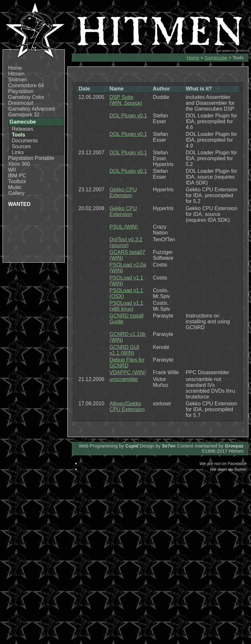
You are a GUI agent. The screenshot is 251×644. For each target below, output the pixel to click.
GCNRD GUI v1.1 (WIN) (124, 350)
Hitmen (16, 74)
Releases (23, 129)
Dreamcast (21, 103)
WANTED (19, 204)
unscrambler (124, 379)
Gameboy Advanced (31, 109)
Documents (25, 141)
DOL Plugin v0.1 (128, 116)
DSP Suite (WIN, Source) (126, 100)
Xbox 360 (19, 164)
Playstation (21, 91)
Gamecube (216, 58)
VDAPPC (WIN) (128, 372)
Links (18, 152)
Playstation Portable (31, 158)
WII (12, 170)
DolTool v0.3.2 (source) (126, 242)
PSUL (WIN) (124, 227)
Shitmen (18, 80)
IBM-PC (17, 176)
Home (15, 68)
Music (15, 187)
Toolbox (17, 181)
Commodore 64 (26, 85)
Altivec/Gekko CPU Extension (127, 406)
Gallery (16, 193)
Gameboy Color (26, 97)
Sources (21, 146)
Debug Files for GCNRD (127, 363)
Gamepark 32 (24, 115)
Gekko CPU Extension (123, 192)
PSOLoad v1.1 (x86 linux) (126, 306)
